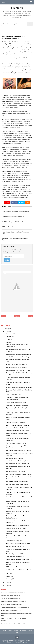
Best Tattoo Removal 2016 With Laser (13, 217)
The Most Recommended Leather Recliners (19, 474)
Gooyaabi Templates (21, 642)
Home (17, 316)
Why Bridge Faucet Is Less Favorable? (18, 526)
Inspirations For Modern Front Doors (17, 405)
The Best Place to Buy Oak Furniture (17, 484)
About (4, 631)
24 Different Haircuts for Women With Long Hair (14, 601)
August (9, 337)
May (8, 342)
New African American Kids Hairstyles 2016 (19, 559)
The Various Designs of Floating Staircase (19, 451)
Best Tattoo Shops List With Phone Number (14, 222)
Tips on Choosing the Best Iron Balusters (18, 354)
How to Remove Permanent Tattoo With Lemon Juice (15, 233)
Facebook (14, 202)
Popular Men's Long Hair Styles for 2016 (12, 610)
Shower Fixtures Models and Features (18, 425)
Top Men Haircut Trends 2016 (15, 546)
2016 (6, 332)
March (9, 576)
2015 (6, 583)
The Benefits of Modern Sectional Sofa (18, 464)
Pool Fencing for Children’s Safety (16, 443)
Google (7, 202)
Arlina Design (28, 641)
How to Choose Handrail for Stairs (16, 365)
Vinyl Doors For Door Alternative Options (18, 370)
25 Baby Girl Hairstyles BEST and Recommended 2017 (15, 607)
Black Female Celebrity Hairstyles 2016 (18, 544)
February (9, 579)
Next (30, 316)
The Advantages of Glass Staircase (17, 367)
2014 (6, 585)
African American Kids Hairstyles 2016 (11, 604)
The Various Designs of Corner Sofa (17, 482)
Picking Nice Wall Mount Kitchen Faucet (18, 428)
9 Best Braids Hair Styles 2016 (15, 541)
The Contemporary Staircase (15, 458)
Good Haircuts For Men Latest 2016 (11, 595)
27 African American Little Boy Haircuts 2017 (13, 592)
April (8, 573)
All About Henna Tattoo (9, 227)
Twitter (21, 202)
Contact (10, 631)
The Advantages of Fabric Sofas (16, 471)
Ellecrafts (14, 641)
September (10, 334)
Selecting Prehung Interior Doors (16, 402)
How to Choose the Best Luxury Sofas (18, 461)
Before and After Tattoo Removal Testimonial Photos (15, 239)
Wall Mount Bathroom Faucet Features (18, 431)
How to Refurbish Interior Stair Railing (17, 357)
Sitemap (16, 631)
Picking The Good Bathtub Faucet (16, 528)
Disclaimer (23, 631)
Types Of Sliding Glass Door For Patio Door (19, 387)
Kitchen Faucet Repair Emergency (16, 422)
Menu (4, 2)
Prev (4, 316)
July (8, 339)
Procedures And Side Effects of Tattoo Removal (16, 212)
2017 (6, 329)
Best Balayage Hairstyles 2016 (15, 557)
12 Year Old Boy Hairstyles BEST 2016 (11, 598)
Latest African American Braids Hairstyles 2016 (14, 624)
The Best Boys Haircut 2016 (15, 554)
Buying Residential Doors (14, 395)
